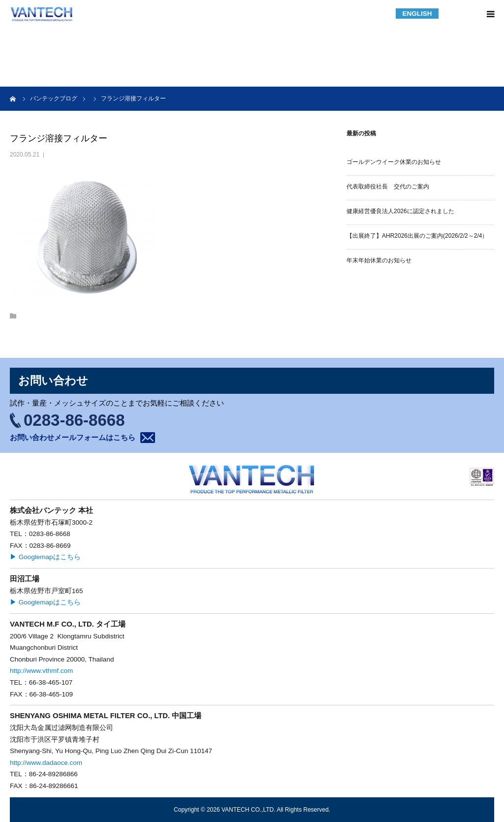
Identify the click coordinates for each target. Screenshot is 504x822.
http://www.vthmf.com (41, 671)
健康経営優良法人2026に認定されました (400, 211)
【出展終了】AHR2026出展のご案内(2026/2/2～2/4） (417, 236)
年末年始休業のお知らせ (379, 260)
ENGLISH (417, 14)
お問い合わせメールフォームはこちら (73, 437)
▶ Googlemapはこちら (45, 557)
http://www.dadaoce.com (46, 763)
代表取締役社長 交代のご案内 (388, 187)
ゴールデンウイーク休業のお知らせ (394, 162)
